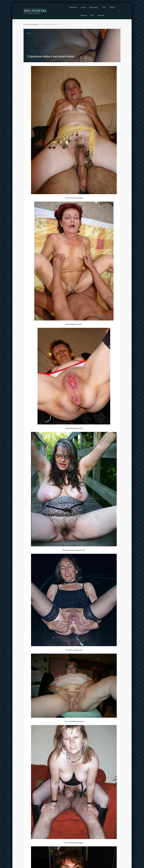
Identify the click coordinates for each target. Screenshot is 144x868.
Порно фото (76, 7)
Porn (112, 7)
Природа (104, 7)
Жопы (65, 7)
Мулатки (83, 15)
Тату (86, 7)
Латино (94, 7)
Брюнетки (55, 7)
